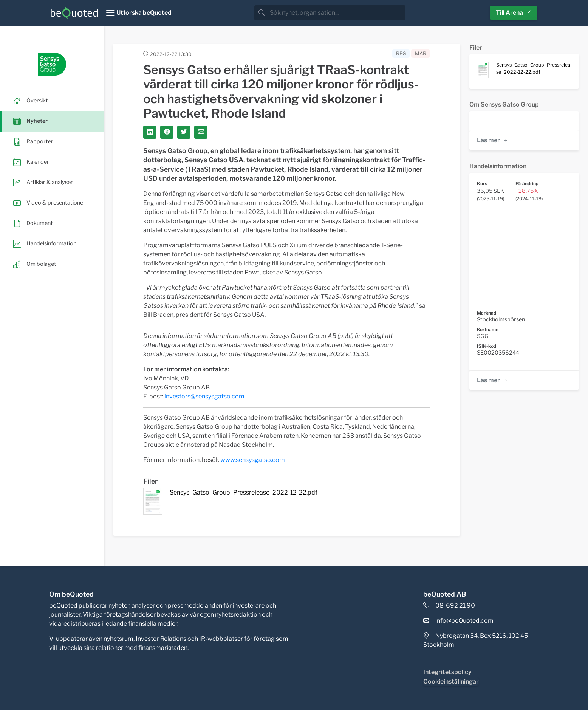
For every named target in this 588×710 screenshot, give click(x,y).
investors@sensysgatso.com (204, 396)
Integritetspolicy (447, 672)
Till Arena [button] (514, 13)
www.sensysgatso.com (253, 460)
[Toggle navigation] (138, 13)
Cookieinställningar (451, 681)
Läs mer (493, 140)
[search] (337, 13)
